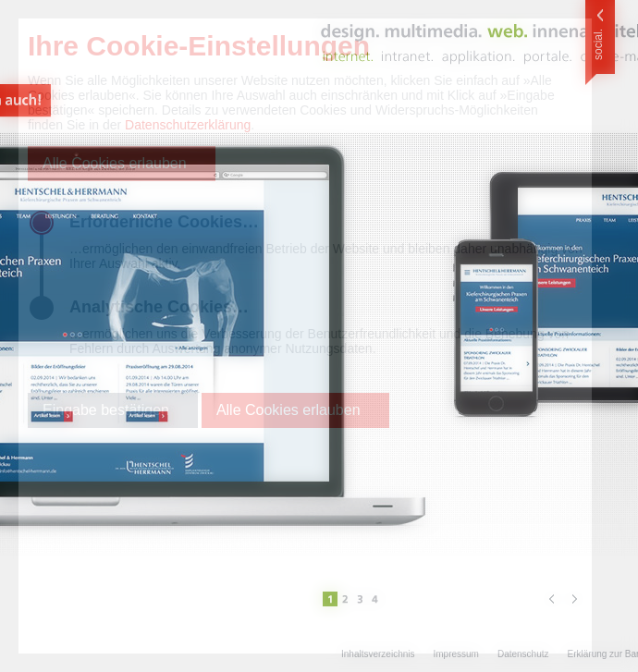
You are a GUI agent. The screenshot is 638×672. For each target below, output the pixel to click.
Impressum (455, 654)
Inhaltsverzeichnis (378, 654)
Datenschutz (523, 654)
